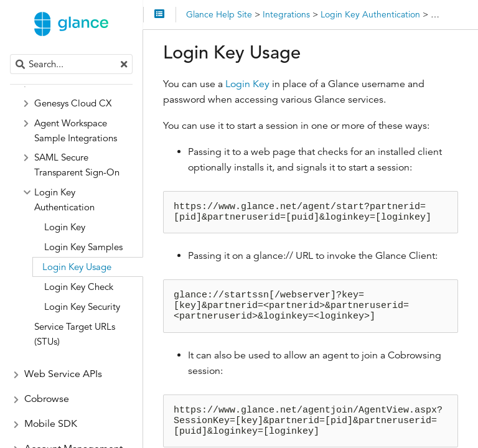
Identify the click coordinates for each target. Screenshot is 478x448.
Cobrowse (47, 399)
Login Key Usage (77, 267)
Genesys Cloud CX (73, 103)
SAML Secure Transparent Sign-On (77, 165)
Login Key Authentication (64, 199)
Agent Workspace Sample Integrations (76, 130)
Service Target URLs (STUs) (75, 334)
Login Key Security (82, 306)
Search (11, 54)
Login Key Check (79, 287)
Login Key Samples (83, 247)
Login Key (247, 84)
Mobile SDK (51, 424)
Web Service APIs (63, 374)
